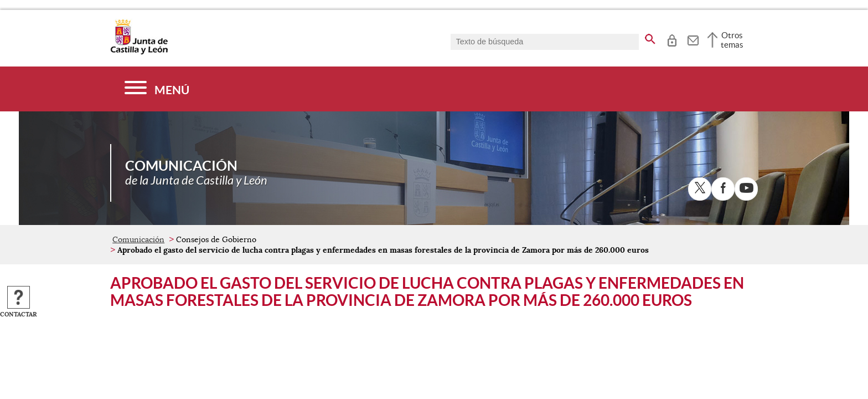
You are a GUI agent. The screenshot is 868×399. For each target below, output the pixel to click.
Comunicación (138, 239)
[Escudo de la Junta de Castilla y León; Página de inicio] (139, 52)
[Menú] (157, 89)
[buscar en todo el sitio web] (650, 37)
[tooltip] (672, 39)
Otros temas (732, 40)
